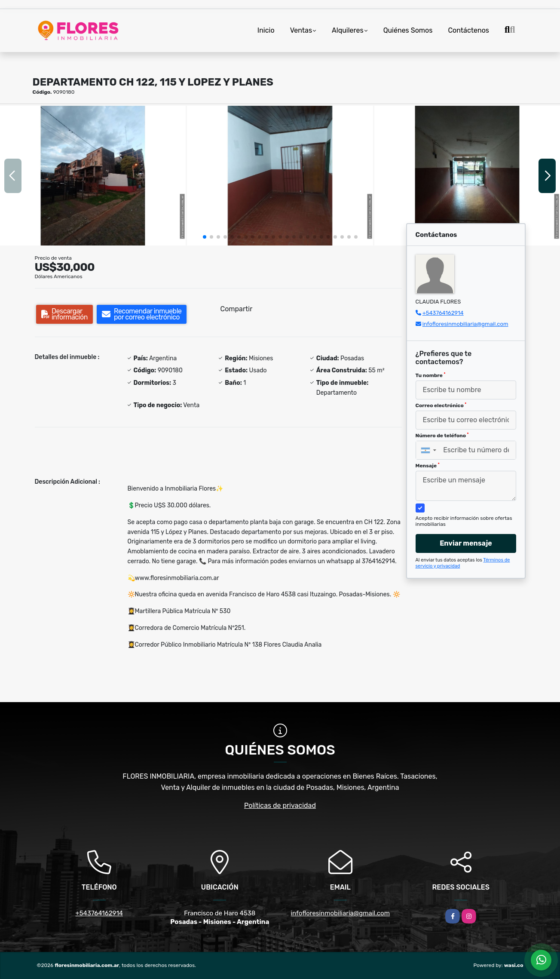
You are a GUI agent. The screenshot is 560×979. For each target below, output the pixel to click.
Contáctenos (468, 30)
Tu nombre (431, 375)
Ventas (301, 30)
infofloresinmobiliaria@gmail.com (465, 324)
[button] (205, 237)
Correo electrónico (441, 405)
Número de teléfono (442, 436)
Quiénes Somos (408, 30)
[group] (93, 175)
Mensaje (428, 466)
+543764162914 (443, 313)
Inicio (266, 30)
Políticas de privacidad (280, 806)
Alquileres (348, 30)
